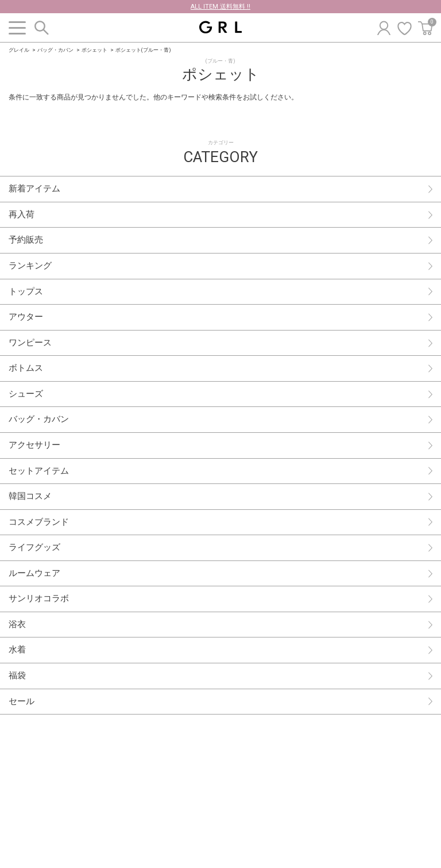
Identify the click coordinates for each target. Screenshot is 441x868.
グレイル (19, 50)
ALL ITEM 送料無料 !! (220, 7)
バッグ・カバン (55, 50)
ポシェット (94, 50)
